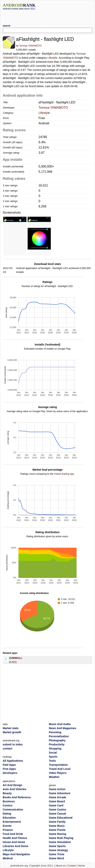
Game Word (56, 858)
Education (9, 818)
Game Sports (57, 846)
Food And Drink (13, 834)
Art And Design (12, 785)
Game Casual (57, 814)
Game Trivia (56, 854)
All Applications (13, 761)
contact (8, 749)
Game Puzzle (57, 830)
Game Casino (57, 810)
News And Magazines (63, 728)
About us (60, 866)
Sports (53, 757)
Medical (8, 858)
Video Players (58, 773)
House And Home (14, 842)
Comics (8, 805)
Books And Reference (17, 797)
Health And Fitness (15, 838)
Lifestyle (52, 58)
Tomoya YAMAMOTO (30, 46)
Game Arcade (58, 797)
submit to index (13, 744)
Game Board (57, 801)
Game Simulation (60, 842)
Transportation (58, 765)
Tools (52, 761)
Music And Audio (60, 724)
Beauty (7, 793)
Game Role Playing (61, 838)
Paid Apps (9, 765)
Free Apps (9, 769)
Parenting (55, 732)
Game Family (57, 822)
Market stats (11, 728)
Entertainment (12, 822)
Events (7, 826)
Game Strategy (58, 850)
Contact (72, 866)
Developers (10, 773)
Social (53, 753)
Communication (13, 810)
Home (81, 866)
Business (9, 801)
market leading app (64, 474)
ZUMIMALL (16, 658)
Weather (54, 777)
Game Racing (57, 834)
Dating (7, 814)
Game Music (57, 826)
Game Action (57, 789)
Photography (57, 740)
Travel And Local (60, 769)
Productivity (57, 744)
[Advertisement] (48, 16)
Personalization (59, 736)
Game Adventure (60, 793)
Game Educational (61, 818)
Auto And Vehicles (14, 789)
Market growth (12, 732)
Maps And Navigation (16, 854)
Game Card (56, 805)
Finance (8, 830)
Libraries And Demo (16, 846)
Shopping (55, 749)
